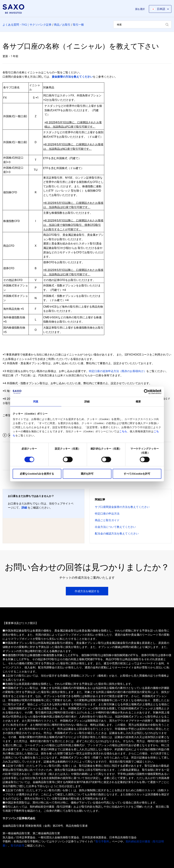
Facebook (5, 435)
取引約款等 (18, 845)
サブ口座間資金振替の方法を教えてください (122, 507)
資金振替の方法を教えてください (72, 77)
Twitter (10, 435)
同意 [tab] (36, 402)
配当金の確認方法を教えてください (117, 533)
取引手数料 (102, 841)
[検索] (142, 24)
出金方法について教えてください (115, 527)
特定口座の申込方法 (107, 513)
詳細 (24, 508)
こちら (123, 431)
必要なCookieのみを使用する (37, 474)
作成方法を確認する (87, 591)
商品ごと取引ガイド (107, 520)
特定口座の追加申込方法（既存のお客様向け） (118, 371)
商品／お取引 (62, 25)
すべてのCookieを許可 (137, 474)
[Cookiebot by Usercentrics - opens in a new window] (146, 392)
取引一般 (78, 25)
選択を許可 (87, 474)
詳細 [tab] (87, 402)
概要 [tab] (138, 402)
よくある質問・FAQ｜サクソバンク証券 (27, 25)
